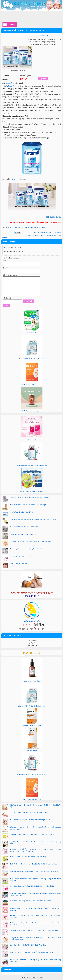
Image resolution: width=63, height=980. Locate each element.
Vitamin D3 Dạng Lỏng (32, 681)
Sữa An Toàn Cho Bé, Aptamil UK (21, 512)
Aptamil (9, 83)
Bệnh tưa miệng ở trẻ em (18, 564)
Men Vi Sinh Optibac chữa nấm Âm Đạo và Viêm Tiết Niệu (30, 497)
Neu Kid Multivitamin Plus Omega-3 (32, 491)
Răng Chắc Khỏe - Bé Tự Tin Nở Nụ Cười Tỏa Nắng (28, 945)
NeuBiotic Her (32, 439)
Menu (13, 24)
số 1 (14, 83)
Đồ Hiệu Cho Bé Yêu (53, 217)
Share (38, 233)
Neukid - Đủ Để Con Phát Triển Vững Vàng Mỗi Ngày (28, 857)
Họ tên (6, 261)
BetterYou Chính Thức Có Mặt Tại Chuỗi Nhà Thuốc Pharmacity (32, 952)
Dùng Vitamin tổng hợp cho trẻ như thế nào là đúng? (28, 505)
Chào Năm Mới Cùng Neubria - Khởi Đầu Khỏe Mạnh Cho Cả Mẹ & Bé (34, 871)
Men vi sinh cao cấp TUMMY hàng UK (23, 534)
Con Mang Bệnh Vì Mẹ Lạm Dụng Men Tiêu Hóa (26, 549)
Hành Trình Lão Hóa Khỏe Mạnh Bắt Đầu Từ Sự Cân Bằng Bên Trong (34, 864)
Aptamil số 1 (10, 227)
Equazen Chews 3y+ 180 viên (32, 725)
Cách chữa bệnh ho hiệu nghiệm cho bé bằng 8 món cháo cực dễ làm (34, 519)
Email (5, 268)
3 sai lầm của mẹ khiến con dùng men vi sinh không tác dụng (31, 542)
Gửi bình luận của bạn (11, 275)
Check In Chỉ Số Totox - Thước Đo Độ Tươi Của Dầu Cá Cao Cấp (32, 834)
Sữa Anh (42, 227)
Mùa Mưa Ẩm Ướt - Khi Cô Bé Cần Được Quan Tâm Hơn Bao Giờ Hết (34, 930)
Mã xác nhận (8, 298)
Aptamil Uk (19, 227)
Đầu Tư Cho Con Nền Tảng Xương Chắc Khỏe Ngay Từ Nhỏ (31, 820)
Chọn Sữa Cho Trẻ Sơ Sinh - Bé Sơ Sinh (24, 527)
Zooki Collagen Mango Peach (32, 385)
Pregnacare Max (32, 333)
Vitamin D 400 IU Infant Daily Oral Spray (32, 359)
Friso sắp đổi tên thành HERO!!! (21, 556)
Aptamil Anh (11, 86)
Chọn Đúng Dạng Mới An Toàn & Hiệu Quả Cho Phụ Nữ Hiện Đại (32, 886)
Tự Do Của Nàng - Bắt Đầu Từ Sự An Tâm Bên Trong (28, 812)
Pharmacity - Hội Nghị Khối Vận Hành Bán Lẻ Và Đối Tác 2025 (31, 901)
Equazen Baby (32, 750)
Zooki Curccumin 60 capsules (32, 411)
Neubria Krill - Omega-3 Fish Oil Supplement (32, 465)
